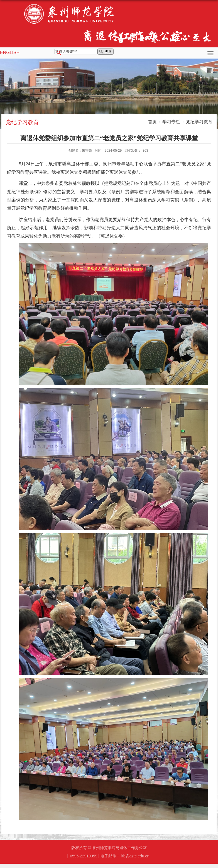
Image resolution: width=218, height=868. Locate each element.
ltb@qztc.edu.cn (135, 856)
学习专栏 (171, 122)
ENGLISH (10, 53)
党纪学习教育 (199, 122)
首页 (152, 122)
